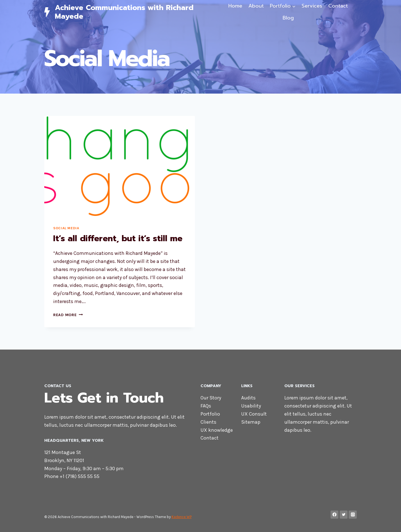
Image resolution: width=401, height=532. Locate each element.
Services (312, 6)
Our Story (211, 398)
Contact (338, 6)
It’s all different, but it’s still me (118, 238)
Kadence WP (182, 517)
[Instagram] (353, 515)
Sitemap (251, 422)
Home (235, 6)
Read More (68, 315)
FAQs (206, 406)
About (256, 6)
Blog (288, 18)
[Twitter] (344, 515)
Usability (251, 406)
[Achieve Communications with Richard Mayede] (132, 12)
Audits (248, 398)
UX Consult (254, 414)
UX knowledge (217, 430)
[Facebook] (335, 515)
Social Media (66, 228)
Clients (208, 422)
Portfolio (210, 414)
